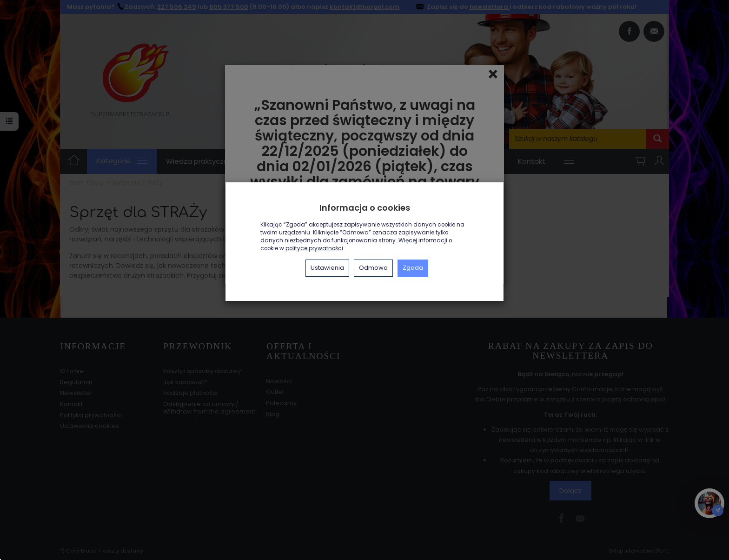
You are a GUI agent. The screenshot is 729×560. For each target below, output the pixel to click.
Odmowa (373, 268)
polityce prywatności (314, 248)
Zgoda (413, 268)
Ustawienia (327, 268)
